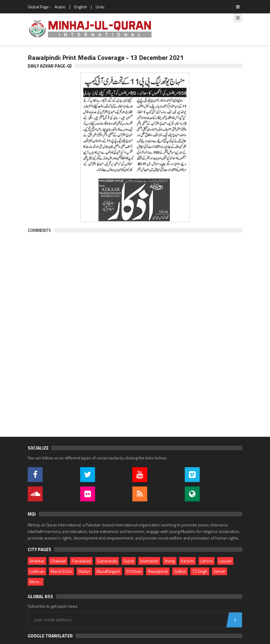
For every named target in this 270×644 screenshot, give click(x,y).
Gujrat (129, 561)
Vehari (219, 571)
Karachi (187, 561)
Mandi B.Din (61, 571)
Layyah (225, 561)
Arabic (60, 7)
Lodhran (37, 571)
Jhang (170, 561)
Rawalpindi (158, 571)
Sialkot (180, 571)
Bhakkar (37, 561)
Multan (84, 571)
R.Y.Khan (134, 571)
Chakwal (58, 561)
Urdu (100, 7)
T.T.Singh (200, 571)
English (81, 7)
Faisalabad (81, 561)
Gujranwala (107, 561)
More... (36, 582)
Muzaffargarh (108, 571)
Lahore (207, 561)
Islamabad (149, 561)
